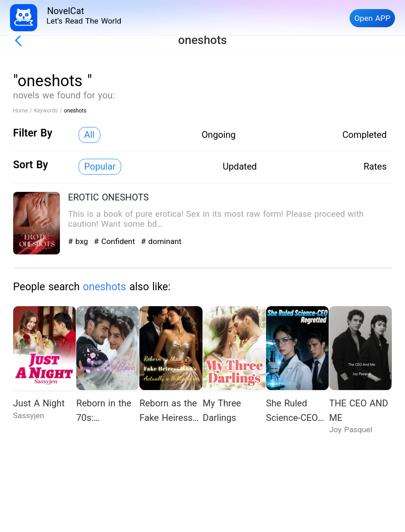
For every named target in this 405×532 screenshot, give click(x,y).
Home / (24, 111)
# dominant (161, 241)
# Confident (116, 241)
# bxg (79, 241)
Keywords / (49, 111)
